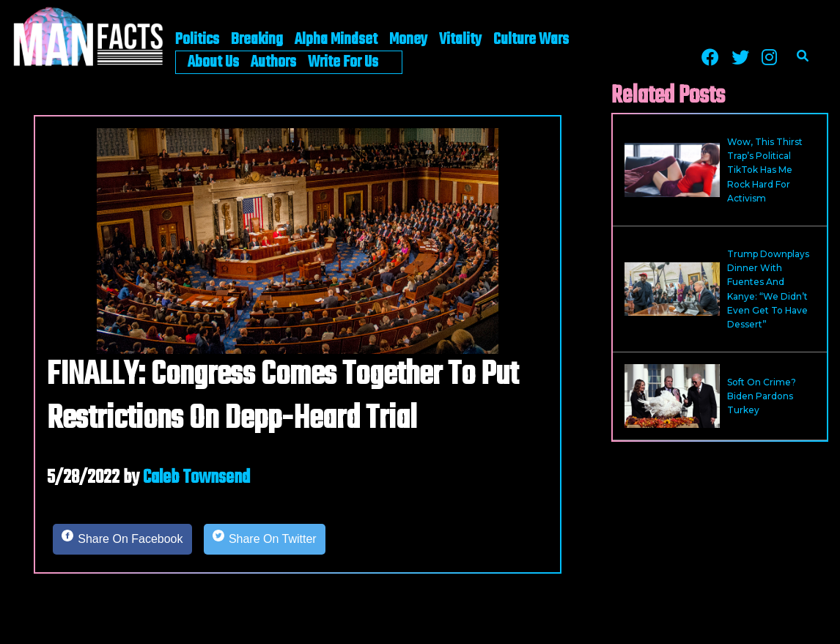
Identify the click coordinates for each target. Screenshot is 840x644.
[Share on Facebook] (122, 539)
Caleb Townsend (196, 478)
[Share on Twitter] (265, 539)
